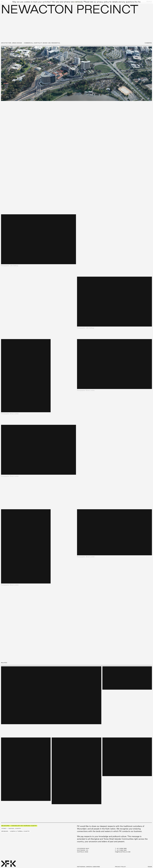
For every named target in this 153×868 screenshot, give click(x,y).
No (139, 2)
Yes (136, 2)
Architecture (6, 43)
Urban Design (17, 43)
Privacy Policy (120, 867)
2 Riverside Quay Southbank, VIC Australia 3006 (83, 850)
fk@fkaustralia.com (123, 852)
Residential (56, 43)
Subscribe (96, 867)
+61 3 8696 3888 (122, 848)
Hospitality (38, 43)
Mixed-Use (47, 43)
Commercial (29, 43)
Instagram (81, 867)
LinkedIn (89, 867)
